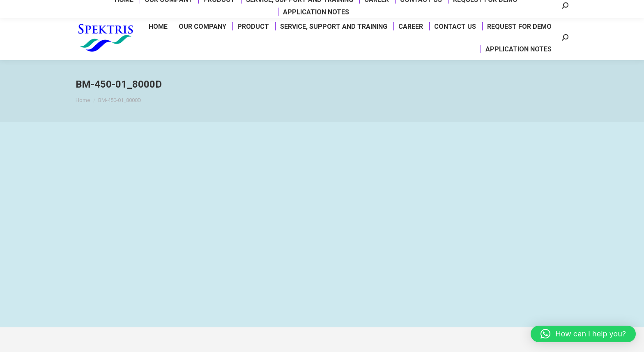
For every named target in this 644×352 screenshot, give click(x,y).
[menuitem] (158, 26)
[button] (583, 334)
